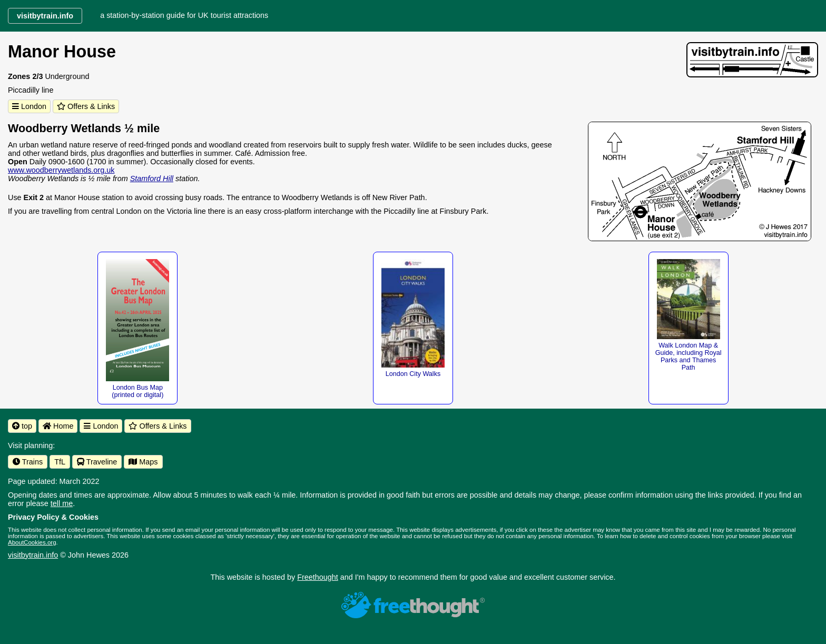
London (29, 106)
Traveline (97, 462)
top (22, 426)
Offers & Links (86, 106)
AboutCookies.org (32, 542)
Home (58, 426)
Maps (143, 462)
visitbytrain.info (33, 555)
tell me (62, 503)
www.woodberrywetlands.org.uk (61, 170)
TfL (60, 462)
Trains (28, 462)
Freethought (318, 577)
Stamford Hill (152, 179)
